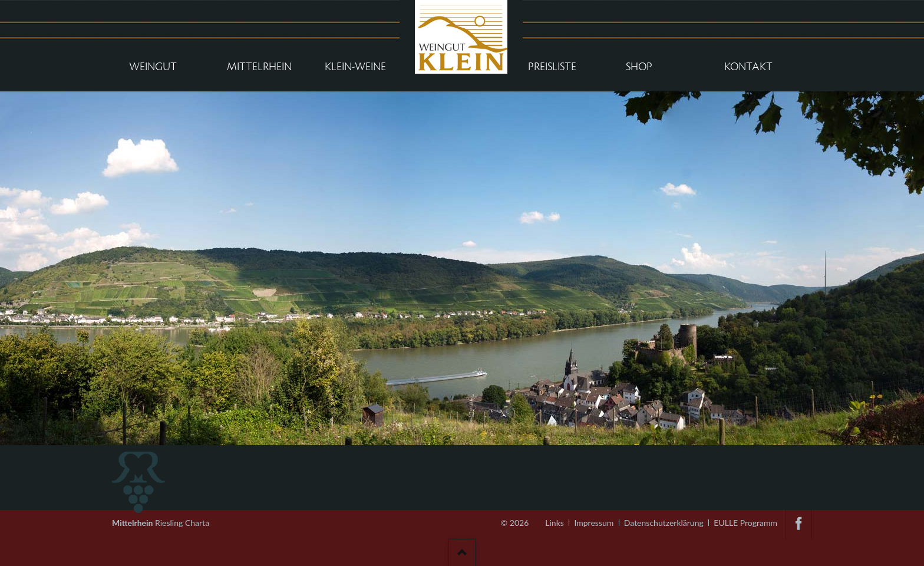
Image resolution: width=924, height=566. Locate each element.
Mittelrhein (259, 67)
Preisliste (552, 67)
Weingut (153, 67)
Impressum (594, 523)
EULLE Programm (745, 523)
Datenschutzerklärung (664, 523)
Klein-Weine (355, 67)
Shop (639, 67)
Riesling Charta (161, 519)
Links (555, 523)
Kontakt (748, 67)
